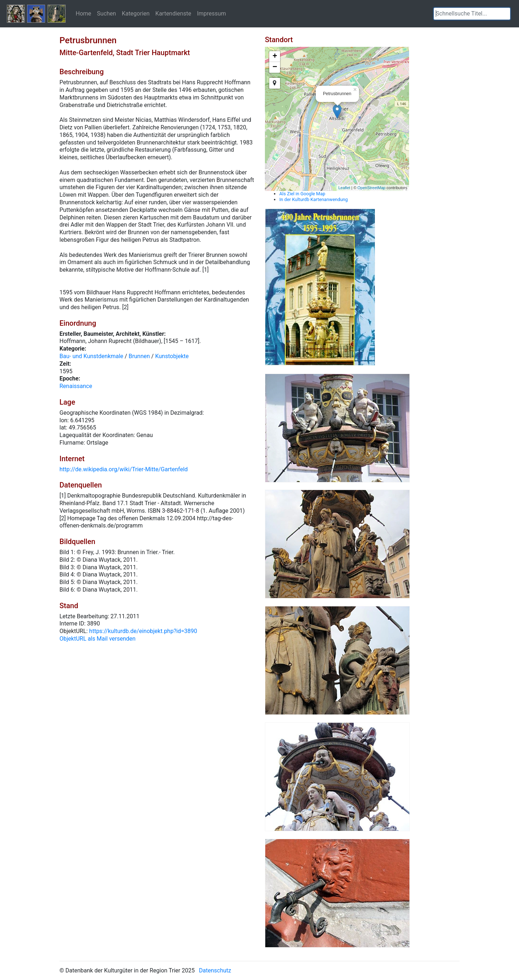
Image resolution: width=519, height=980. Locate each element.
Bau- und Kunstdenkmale (91, 356)
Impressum (211, 13)
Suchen (107, 13)
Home (83, 13)
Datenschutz (215, 970)
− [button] (275, 67)
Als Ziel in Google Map (302, 194)
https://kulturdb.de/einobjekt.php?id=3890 (143, 631)
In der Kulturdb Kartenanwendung (314, 199)
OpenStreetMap (372, 188)
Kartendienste (173, 13)
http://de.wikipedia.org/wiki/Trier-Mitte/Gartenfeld (124, 469)
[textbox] (472, 14)
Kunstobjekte (172, 356)
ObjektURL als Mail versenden (97, 639)
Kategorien (136, 13)
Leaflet (344, 188)
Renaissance (76, 386)
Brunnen (139, 356)
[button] (505, 14)
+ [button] (275, 57)
